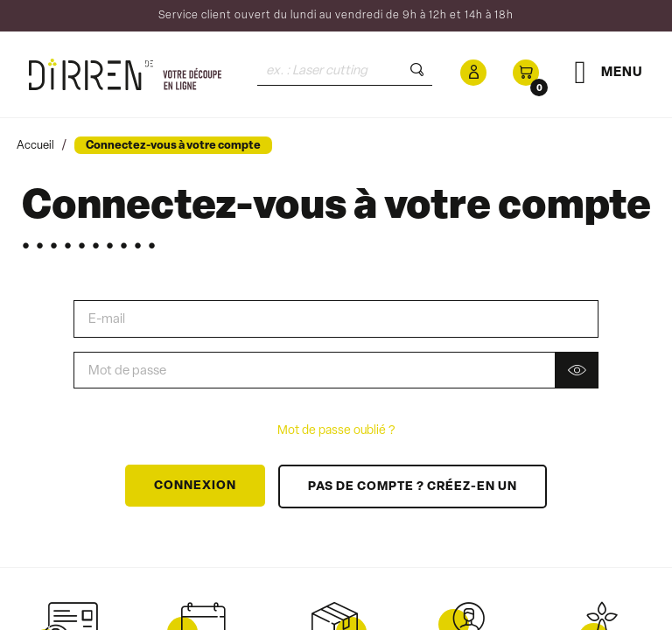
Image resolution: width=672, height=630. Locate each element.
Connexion (195, 486)
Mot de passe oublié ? (336, 431)
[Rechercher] (345, 70)
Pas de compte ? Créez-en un (413, 487)
